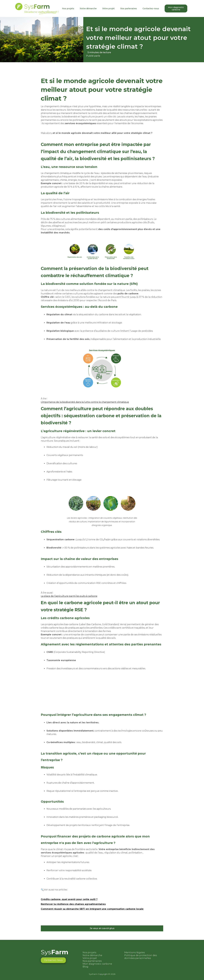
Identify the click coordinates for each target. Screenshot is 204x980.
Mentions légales (135, 952)
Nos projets (68, 8)
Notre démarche (88, 8)
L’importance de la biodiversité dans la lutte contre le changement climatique (85, 402)
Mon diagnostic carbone (176, 8)
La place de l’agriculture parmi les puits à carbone (69, 596)
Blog (85, 967)
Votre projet (108, 8)
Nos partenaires (129, 8)
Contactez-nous (151, 8)
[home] (37, 8)
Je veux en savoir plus (102, 928)
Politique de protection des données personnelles (141, 957)
